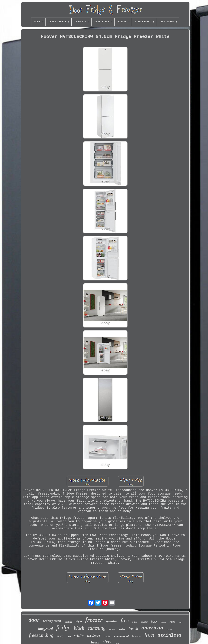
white (79, 636)
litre (69, 637)
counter (144, 622)
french (133, 629)
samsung (97, 628)
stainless (170, 635)
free (125, 620)
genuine (112, 621)
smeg (60, 636)
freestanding (41, 635)
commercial (121, 636)
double (163, 622)
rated (172, 622)
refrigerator (52, 621)
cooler (108, 637)
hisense (137, 636)
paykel (170, 629)
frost (149, 635)
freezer (94, 620)
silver (94, 636)
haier (154, 622)
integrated (45, 629)
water (112, 629)
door (34, 620)
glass (135, 622)
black (79, 628)
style (79, 621)
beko (180, 622)
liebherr (68, 622)
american (152, 627)
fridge (63, 627)
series (122, 629)
